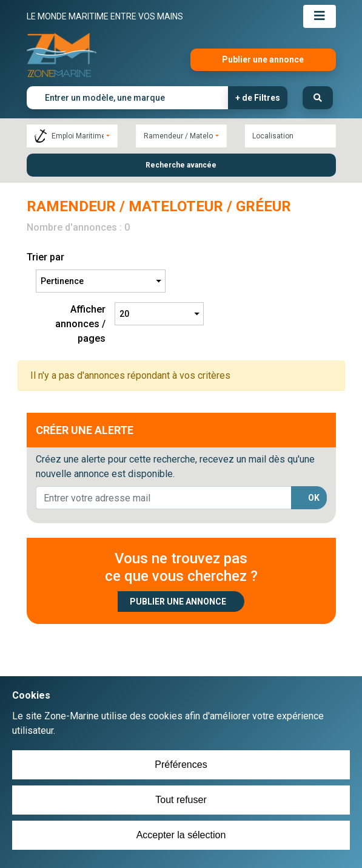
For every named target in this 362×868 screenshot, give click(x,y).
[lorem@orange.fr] (164, 498)
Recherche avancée (181, 165)
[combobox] (72, 136)
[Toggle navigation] (320, 16)
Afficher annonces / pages (80, 324)
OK (314, 498)
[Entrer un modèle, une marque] (128, 98)
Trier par (45, 257)
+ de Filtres (258, 98)
